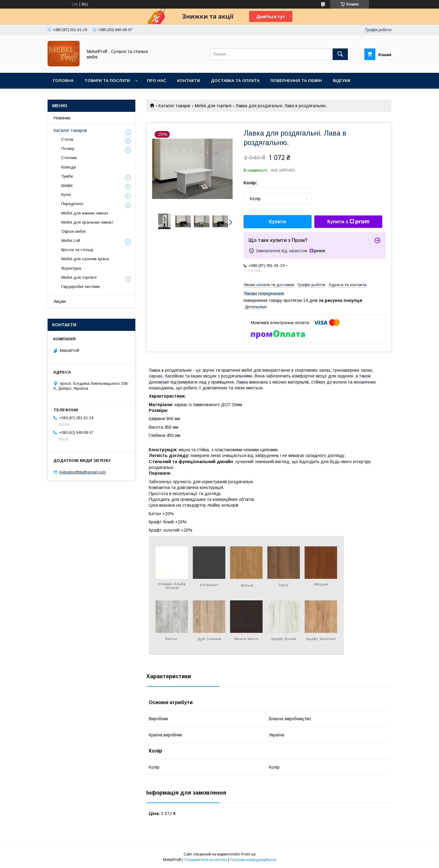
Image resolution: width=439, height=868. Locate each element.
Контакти (189, 81)
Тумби (67, 176)
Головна (63, 81)
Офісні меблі (73, 231)
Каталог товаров (70, 130)
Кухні (66, 195)
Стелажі (69, 158)
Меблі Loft (71, 241)
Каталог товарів (174, 106)
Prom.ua (248, 854)
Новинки (62, 118)
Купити (278, 222)
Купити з (348, 222)
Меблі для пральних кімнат (87, 222)
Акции (60, 301)
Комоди (69, 167)
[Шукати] (340, 54)
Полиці (68, 149)
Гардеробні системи (80, 287)
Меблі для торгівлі (213, 106)
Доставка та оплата (235, 81)
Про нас (157, 81)
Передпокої (72, 204)
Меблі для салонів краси (85, 259)
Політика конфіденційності (253, 860)
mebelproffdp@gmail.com (82, 472)
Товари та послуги (107, 81)
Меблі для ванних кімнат (85, 213)
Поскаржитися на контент (205, 860)
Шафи (67, 185)
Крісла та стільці (77, 250)
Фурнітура (71, 268)
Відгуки (342, 81)
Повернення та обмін (296, 81)
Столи (67, 139)
